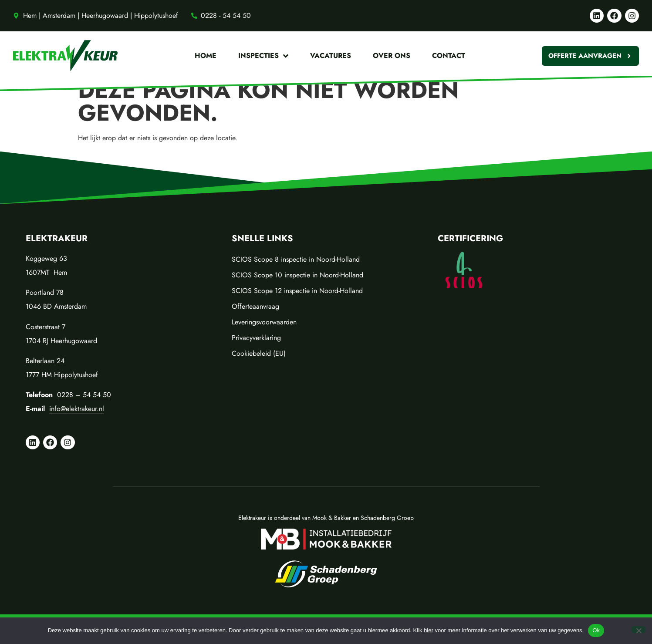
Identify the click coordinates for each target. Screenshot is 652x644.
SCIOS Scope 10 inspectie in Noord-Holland (297, 275)
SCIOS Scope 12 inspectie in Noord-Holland (297, 291)
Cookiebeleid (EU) (259, 353)
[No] (638, 630)
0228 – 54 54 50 (84, 395)
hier (429, 630)
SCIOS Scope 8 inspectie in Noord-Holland (296, 259)
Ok (596, 630)
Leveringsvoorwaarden (264, 322)
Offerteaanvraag (255, 306)
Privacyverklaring (256, 338)
